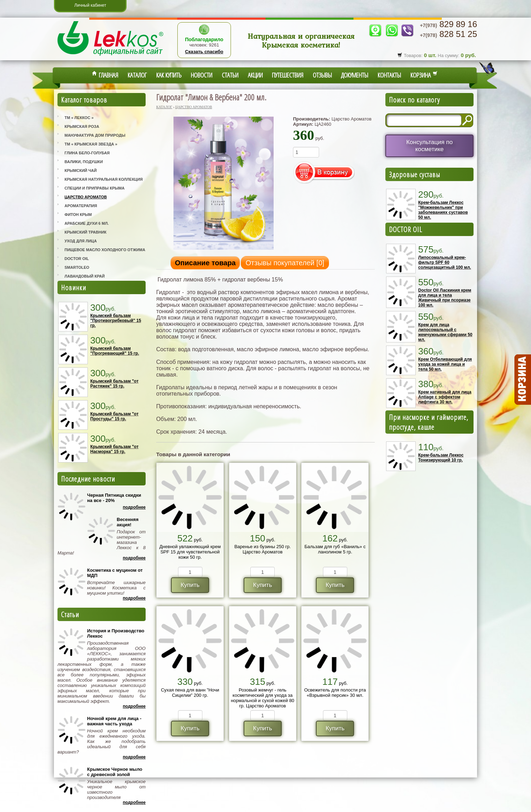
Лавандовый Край (85, 276)
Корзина (424, 75)
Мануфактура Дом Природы (95, 135)
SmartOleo (77, 267)
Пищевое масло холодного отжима (105, 250)
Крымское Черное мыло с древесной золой (115, 772)
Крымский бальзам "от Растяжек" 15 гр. (114, 384)
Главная (105, 75)
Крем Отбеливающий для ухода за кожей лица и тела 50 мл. (445, 364)
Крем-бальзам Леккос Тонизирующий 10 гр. (441, 458)
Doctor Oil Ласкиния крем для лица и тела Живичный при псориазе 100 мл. (445, 298)
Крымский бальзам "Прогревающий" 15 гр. (115, 351)
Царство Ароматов (86, 197)
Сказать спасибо (204, 52)
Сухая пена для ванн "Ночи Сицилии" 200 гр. (190, 693)
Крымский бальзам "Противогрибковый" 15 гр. (116, 321)
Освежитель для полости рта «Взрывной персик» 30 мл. (335, 693)
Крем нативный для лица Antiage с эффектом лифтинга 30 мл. (445, 397)
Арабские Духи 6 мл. (87, 223)
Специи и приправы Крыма (94, 188)
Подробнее (134, 507)
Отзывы (322, 75)
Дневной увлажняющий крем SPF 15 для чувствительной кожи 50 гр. (190, 552)
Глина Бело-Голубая (87, 153)
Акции (255, 75)
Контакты (389, 75)
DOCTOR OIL (406, 229)
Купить (190, 585)
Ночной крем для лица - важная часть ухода (114, 721)
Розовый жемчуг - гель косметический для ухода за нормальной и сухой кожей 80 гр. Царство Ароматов (263, 698)
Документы (355, 75)
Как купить (169, 75)
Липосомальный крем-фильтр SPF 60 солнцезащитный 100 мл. (445, 262)
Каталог (137, 75)
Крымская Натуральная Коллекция (104, 179)
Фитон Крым (78, 215)
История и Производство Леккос (116, 633)
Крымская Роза (82, 126)
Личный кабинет (90, 5)
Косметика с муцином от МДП (115, 573)
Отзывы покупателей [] (285, 263)
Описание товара (205, 263)
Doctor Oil (77, 259)
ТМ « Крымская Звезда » (91, 144)
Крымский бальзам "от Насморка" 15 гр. (114, 449)
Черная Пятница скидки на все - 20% (114, 498)
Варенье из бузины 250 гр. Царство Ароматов (263, 549)
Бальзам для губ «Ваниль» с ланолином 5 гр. (335, 549)
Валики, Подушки (84, 162)
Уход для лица (81, 241)
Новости (202, 75)
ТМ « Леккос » (79, 118)
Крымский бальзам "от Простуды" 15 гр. (114, 416)
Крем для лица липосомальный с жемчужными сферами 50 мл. (445, 332)
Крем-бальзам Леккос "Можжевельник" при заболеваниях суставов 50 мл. (443, 210)
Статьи (230, 75)
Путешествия (288, 75)
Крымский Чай (81, 171)
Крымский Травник (86, 232)
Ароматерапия (81, 206)
